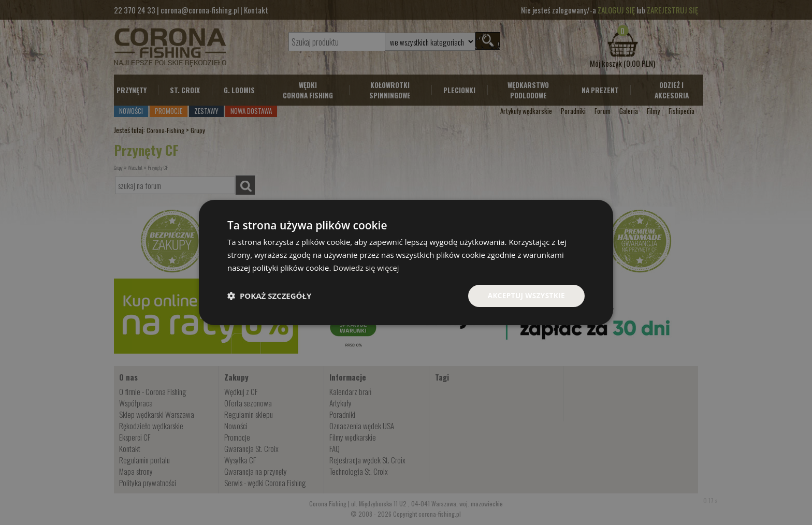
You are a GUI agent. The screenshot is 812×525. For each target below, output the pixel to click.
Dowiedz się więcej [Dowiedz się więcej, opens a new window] (367, 267)
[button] (269, 296)
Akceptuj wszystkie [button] (525, 295)
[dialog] (406, 262)
